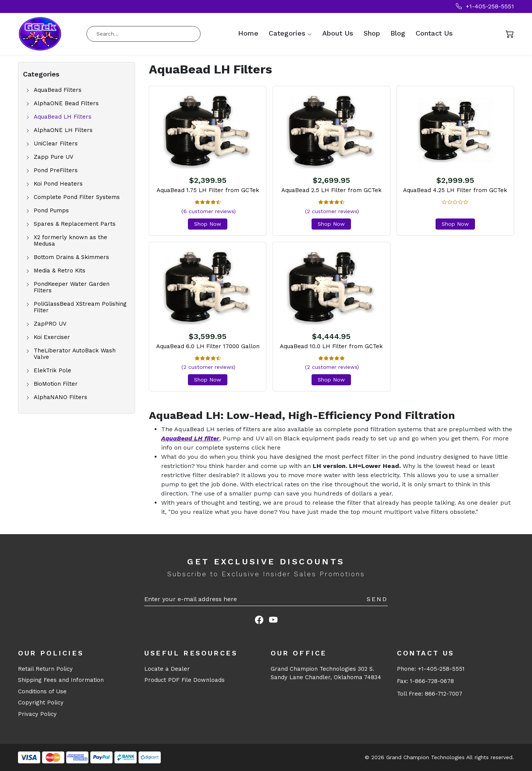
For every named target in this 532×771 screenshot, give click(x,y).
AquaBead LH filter (190, 438)
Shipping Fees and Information (61, 680)
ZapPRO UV (50, 324)
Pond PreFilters (56, 170)
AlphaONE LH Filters (63, 130)
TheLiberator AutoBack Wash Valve (75, 354)
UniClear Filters (56, 144)
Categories (287, 33)
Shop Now (208, 224)
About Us (338, 33)
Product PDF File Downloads (184, 680)
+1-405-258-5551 (485, 6)
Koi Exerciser (52, 337)
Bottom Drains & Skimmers (71, 257)
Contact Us (434, 33)
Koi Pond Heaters (58, 184)
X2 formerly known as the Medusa (70, 241)
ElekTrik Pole (52, 371)
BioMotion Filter (56, 384)
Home (248, 33)
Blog (398, 33)
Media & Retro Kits (60, 271)
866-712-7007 (444, 694)
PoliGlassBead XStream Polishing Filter (80, 307)
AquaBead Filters (58, 90)
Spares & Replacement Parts (75, 224)
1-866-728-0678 (432, 681)
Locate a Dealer (167, 669)
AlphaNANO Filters (60, 397)
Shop (372, 33)
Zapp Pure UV (54, 157)
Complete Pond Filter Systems (77, 197)
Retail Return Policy (45, 669)
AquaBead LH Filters (63, 117)
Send (377, 599)
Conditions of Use (42, 691)
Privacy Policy (37, 714)
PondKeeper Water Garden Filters (72, 287)
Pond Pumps (51, 211)
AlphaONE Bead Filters (66, 104)
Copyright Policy (41, 703)
